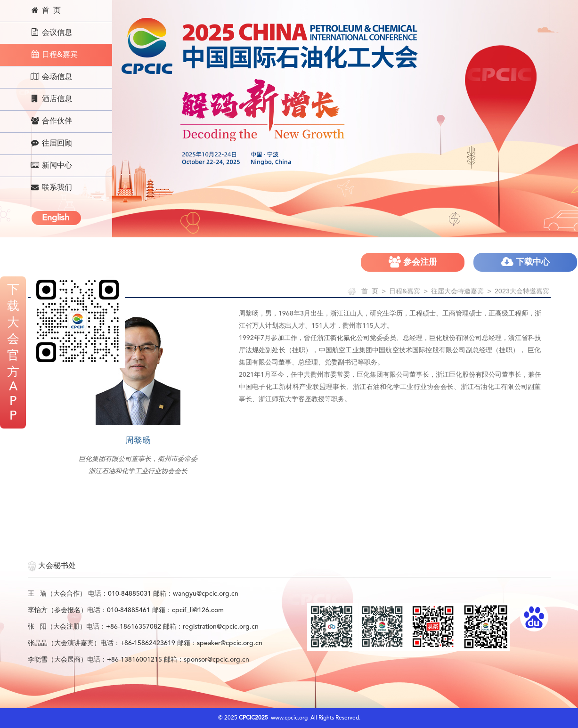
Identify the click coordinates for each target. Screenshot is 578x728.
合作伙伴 (51, 121)
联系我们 (51, 187)
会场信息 (51, 77)
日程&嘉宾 (54, 55)
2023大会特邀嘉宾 (522, 291)
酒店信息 (51, 99)
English (56, 218)
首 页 (45, 10)
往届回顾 (51, 143)
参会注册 (413, 262)
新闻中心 (51, 165)
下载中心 (525, 262)
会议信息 (51, 32)
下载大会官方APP (13, 353)
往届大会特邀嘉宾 (457, 291)
